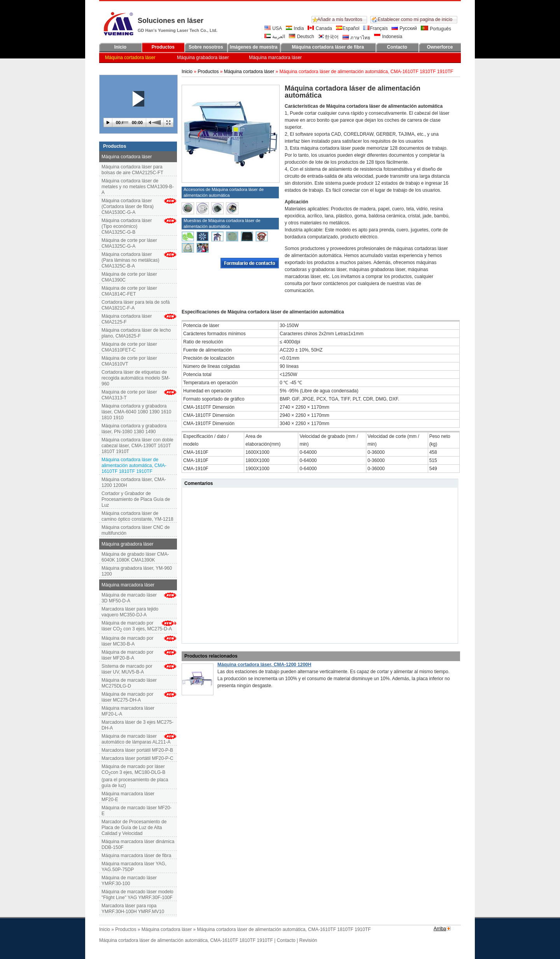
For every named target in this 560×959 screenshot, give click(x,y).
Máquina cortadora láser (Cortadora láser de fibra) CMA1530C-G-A (128, 206)
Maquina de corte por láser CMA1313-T (129, 395)
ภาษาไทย (356, 38)
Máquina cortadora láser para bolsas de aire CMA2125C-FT (132, 170)
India (295, 28)
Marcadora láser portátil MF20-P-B (137, 750)
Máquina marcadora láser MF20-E (128, 797)
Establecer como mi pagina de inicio (415, 19)
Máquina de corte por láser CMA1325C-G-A (129, 243)
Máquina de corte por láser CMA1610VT (129, 361)
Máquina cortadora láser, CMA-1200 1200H (134, 482)
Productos (163, 47)
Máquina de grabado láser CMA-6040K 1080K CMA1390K (135, 557)
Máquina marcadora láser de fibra (136, 856)
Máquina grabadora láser (203, 58)
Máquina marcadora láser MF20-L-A (128, 711)
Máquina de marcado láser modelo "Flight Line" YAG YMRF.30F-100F (137, 895)
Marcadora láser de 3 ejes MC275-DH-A (137, 725)
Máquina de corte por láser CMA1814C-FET (129, 291)
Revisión (308, 940)
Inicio (120, 47)
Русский (404, 28)
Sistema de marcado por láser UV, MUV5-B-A (127, 669)
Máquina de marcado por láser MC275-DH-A (127, 697)
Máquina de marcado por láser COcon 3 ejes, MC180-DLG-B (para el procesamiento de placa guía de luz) (135, 776)
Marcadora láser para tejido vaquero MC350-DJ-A (130, 612)
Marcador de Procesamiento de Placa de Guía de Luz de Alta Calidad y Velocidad (134, 828)
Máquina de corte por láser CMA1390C (129, 277)
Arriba (440, 929)
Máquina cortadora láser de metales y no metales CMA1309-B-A (138, 187)
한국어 (328, 37)
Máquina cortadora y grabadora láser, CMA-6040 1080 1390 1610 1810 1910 (136, 412)
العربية (275, 37)
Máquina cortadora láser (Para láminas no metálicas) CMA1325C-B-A (130, 260)
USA (273, 28)
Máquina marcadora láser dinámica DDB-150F (138, 844)
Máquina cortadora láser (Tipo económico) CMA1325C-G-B (127, 226)
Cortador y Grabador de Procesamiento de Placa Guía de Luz (136, 499)
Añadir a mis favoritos (340, 19)
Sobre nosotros (206, 47)
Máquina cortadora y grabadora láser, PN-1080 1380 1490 (134, 429)
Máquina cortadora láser (130, 58)
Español (348, 28)
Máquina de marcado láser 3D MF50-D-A (129, 598)
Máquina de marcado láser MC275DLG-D (129, 683)
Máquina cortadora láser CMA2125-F (127, 319)
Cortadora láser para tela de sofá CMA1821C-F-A (136, 305)
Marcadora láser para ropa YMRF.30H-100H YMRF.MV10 (133, 909)
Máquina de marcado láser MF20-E (136, 811)
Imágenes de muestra (254, 47)
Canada (320, 28)
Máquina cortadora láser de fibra (328, 47)
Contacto (397, 47)
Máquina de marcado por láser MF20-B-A (127, 655)
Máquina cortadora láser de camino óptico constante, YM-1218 (137, 516)
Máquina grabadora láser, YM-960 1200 (137, 571)
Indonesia (388, 37)
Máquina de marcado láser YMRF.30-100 (129, 881)
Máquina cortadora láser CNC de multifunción (136, 530)
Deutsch (301, 37)
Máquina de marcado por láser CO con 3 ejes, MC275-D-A (137, 626)
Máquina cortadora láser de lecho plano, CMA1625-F (136, 333)
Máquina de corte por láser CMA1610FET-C (129, 347)
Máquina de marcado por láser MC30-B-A (127, 641)
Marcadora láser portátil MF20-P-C (137, 758)
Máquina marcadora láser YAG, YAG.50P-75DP (134, 867)
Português (436, 29)
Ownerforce (440, 47)
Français (375, 28)
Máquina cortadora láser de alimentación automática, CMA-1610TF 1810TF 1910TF (186, 940)
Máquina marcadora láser (275, 58)
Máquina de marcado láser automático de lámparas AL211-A (136, 739)
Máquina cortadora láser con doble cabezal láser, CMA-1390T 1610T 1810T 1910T (137, 446)
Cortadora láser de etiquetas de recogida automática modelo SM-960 (136, 378)
